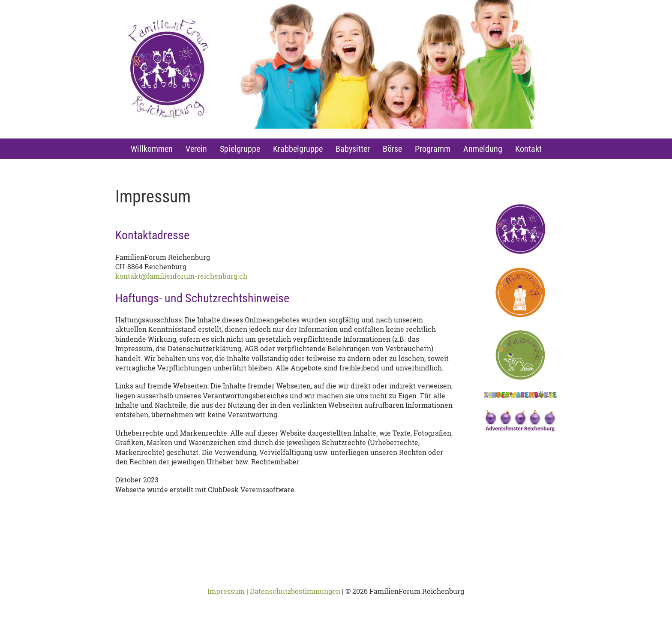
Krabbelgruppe (298, 149)
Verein (196, 149)
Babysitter (353, 149)
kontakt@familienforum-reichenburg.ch (181, 276)
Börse (392, 149)
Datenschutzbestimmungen (295, 591)
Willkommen (152, 149)
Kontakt (528, 149)
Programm (433, 149)
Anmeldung (483, 149)
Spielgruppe (240, 149)
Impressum (226, 591)
